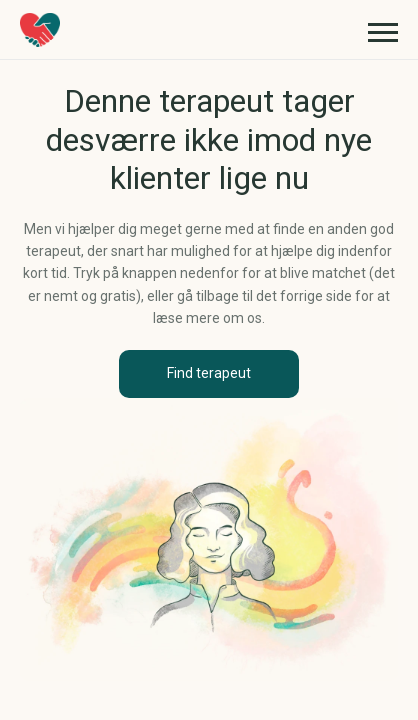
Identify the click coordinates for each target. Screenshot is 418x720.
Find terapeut (209, 373)
